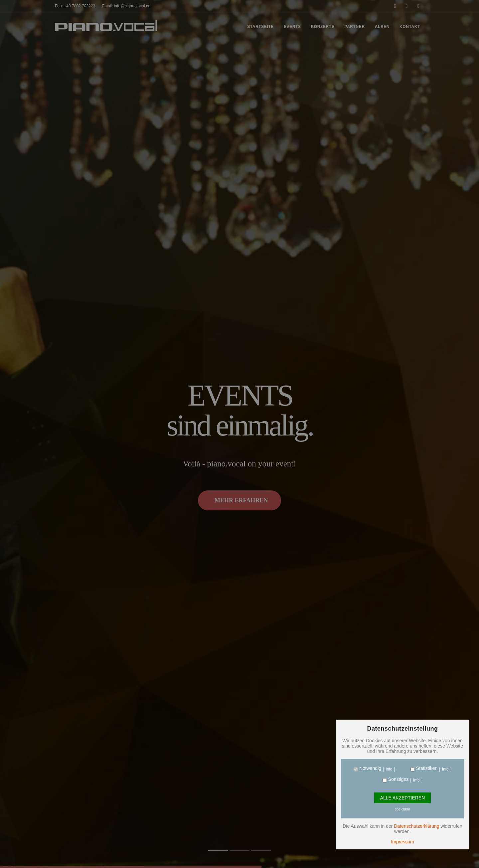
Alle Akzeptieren (403, 798)
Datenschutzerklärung (416, 826)
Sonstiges (398, 779)
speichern (402, 809)
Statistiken (426, 768)
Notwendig (370, 768)
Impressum (402, 842)
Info (389, 769)
